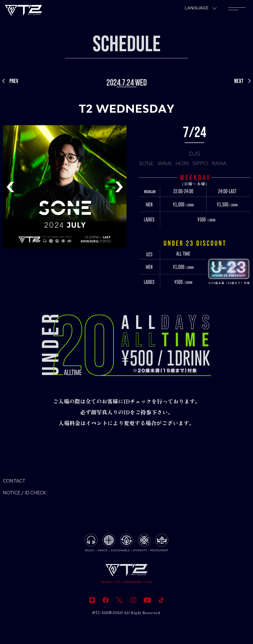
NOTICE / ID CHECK (28, 495)
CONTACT (16, 482)
